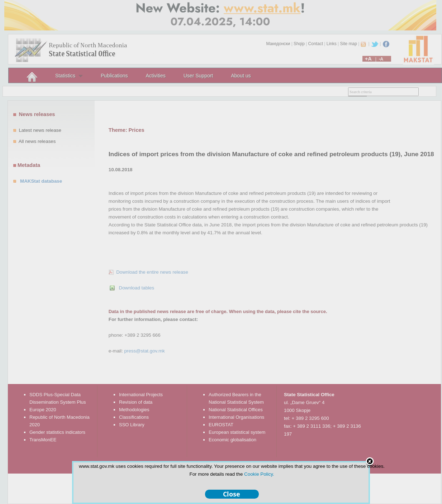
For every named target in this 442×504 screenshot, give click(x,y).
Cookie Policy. (259, 474)
